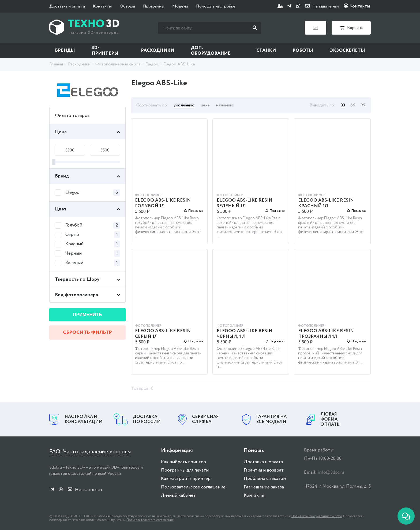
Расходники (157, 51)
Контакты (102, 6)
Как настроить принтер (186, 479)
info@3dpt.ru (331, 472)
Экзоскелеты (347, 51)
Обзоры (127, 6)
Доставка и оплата (67, 6)
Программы (154, 6)
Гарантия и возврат (264, 470)
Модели (180, 6)
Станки (266, 51)
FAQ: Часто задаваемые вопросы (90, 452)
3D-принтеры (105, 51)
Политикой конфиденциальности (317, 516)
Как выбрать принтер (183, 462)
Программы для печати (185, 470)
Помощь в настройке (216, 6)
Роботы (303, 51)
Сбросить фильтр (87, 332)
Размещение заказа (264, 487)
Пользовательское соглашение (193, 487)
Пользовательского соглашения (150, 520)
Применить (87, 315)
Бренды (65, 51)
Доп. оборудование (211, 51)
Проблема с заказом (265, 479)
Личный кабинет (178, 496)
